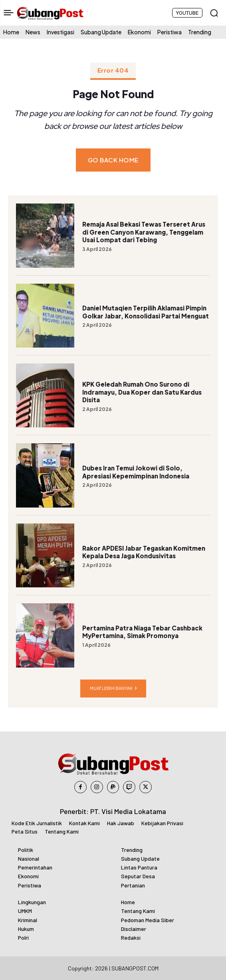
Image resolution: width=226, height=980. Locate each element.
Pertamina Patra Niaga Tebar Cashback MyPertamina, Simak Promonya (142, 632)
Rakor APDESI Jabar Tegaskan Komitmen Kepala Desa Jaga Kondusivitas (144, 552)
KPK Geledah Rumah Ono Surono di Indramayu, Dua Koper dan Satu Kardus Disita (142, 392)
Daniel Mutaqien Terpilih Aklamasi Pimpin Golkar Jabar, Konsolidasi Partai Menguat (146, 312)
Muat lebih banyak (113, 689)
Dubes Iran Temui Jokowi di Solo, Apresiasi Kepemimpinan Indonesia (136, 472)
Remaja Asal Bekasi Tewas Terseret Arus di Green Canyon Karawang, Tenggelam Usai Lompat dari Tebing (144, 232)
